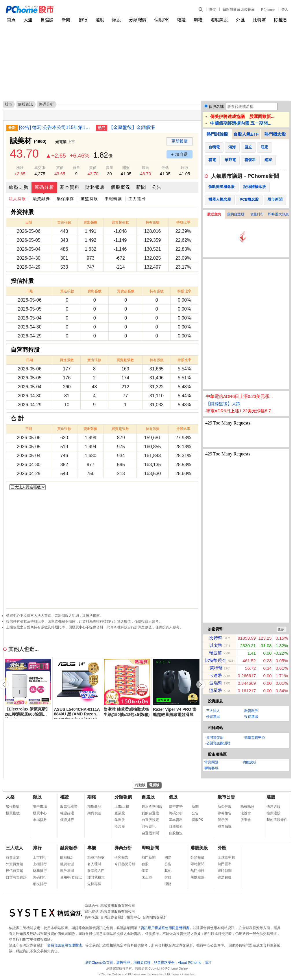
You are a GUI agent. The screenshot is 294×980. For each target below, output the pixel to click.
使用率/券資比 (71, 877)
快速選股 (273, 806)
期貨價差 (94, 813)
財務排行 (40, 871)
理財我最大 (96, 877)
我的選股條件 (277, 820)
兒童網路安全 (164, 963)
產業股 (120, 813)
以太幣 (216, 645)
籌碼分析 (44, 187)
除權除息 (247, 806)
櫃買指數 (13, 813)
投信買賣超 (14, 871)
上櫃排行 (40, 864)
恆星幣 (216, 690)
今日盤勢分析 (125, 864)
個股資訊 (25, 104)
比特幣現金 (216, 660)
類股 (117, 20)
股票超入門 (96, 871)
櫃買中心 (40, 813)
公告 (157, 187)
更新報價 (180, 141)
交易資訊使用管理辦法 (64, 945)
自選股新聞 (150, 833)
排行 (83, 20)
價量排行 (257, 214)
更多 (281, 629)
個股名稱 (216, 107)
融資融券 (41, 199)
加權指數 (13, 806)
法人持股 (17, 199)
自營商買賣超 (16, 877)
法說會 (246, 813)
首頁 (11, 20)
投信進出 (251, 717)
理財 (168, 884)
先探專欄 (94, 884)
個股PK (162, 20)
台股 (145, 864)
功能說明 (249, 762)
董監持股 (89, 199)
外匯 (241, 20)
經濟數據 (225, 877)
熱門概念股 (275, 134)
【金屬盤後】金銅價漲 (132, 127)
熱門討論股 (217, 134)
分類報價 (138, 20)
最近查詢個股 (152, 806)
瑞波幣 (216, 653)
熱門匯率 (225, 864)
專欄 (92, 848)
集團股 (120, 820)
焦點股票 (197, 877)
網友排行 (40, 884)
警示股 (223, 820)
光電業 (61, 142)
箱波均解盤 (96, 857)
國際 (168, 857)
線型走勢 (19, 187)
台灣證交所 (215, 737)
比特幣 (259, 20)
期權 (198, 20)
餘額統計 (67, 857)
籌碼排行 (40, 877)
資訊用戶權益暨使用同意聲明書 (165, 928)
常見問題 (211, 762)
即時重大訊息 (278, 214)
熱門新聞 (149, 857)
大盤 (28, 20)
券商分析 (123, 848)
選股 (100, 20)
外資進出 (213, 717)
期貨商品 (94, 806)
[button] (201, 684)
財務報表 (95, 187)
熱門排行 (197, 871)
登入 (285, 9)
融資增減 (67, 864)
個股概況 (121, 187)
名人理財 (94, 864)
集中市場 (40, 806)
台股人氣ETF (246, 134)
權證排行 (67, 820)
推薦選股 (273, 813)
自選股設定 (150, 820)
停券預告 (225, 813)
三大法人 (213, 711)
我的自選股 (236, 214)
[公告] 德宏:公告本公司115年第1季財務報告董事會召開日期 (55, 127)
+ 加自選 (180, 154)
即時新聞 (150, 848)
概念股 (120, 826)
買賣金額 (13, 857)
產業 (145, 871)
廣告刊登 (123, 963)
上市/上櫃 (122, 806)
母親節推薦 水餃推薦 (239, 9)
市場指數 (40, 820)
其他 (168, 871)
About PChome (189, 963)
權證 (181, 20)
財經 (168, 877)
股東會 (246, 820)
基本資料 (70, 187)
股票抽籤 (225, 826)
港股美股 (219, 20)
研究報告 (121, 857)
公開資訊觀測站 (218, 743)
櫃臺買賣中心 (255, 737)
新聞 (213, 9)
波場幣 (216, 683)
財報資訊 (149, 826)
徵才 (208, 963)
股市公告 (226, 797)
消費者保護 (142, 963)
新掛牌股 (225, 806)
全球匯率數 (226, 857)
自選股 (47, 20)
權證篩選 (67, 813)
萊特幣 (216, 668)
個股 (173, 797)
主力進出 (137, 199)
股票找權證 (69, 806)
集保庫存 (65, 199)
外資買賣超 (14, 864)
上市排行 (40, 857)
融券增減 (67, 871)
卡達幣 (216, 675)
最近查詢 (214, 214)
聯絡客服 (211, 768)
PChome (268, 9)
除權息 (281, 20)
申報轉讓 (113, 199)
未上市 (147, 877)
